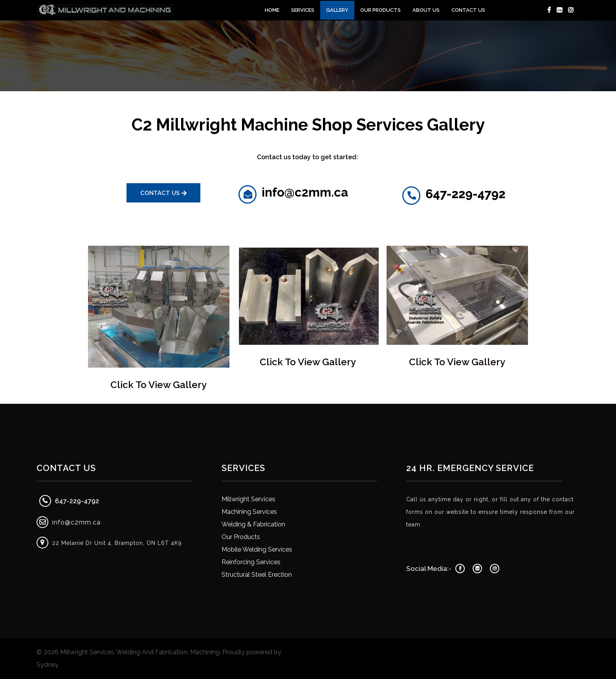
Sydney (48, 665)
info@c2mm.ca (76, 522)
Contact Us (468, 10)
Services (303, 10)
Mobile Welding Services (257, 549)
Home (272, 10)
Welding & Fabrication (253, 524)
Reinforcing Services (251, 562)
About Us (426, 10)
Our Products (380, 10)
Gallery (337, 10)
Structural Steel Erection (257, 575)
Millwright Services (248, 499)
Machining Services (249, 512)
